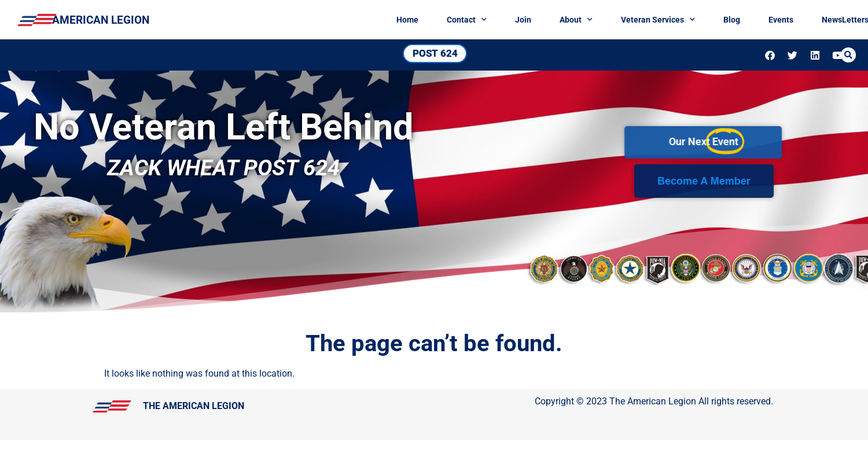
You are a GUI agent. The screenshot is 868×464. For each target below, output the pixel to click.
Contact (521, 20)
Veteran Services (712, 20)
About (630, 20)
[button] (851, 55)
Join (578, 20)
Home (462, 20)
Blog (786, 20)
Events (835, 20)
